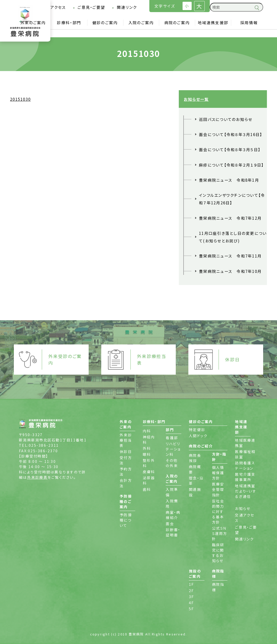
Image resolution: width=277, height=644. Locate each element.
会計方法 (126, 483)
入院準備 (172, 492)
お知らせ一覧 (196, 99)
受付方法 (126, 460)
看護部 (172, 438)
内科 (147, 431)
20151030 (20, 99)
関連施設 (195, 492)
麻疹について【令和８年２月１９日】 (231, 165)
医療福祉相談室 (245, 454)
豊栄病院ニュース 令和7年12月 (230, 218)
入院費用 (172, 504)
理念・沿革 (196, 481)
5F (192, 609)
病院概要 (195, 469)
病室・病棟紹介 (173, 515)
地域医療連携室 (245, 443)
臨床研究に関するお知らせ (218, 553)
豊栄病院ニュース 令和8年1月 (229, 180)
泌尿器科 (149, 480)
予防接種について (126, 520)
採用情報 (249, 22)
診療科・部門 (69, 22)
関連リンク (127, 7)
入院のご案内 (141, 22)
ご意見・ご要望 (91, 7)
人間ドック (198, 436)
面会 (170, 524)
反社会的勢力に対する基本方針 (218, 511)
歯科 (147, 489)
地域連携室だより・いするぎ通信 (246, 491)
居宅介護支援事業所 (245, 477)
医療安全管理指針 (218, 489)
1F (192, 584)
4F (192, 603)
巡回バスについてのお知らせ (226, 119)
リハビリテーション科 (173, 449)
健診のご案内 (105, 22)
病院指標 (218, 587)
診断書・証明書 (173, 532)
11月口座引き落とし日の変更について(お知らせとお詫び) (233, 237)
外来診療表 (37, 477)
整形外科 (149, 463)
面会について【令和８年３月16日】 (231, 134)
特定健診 (197, 430)
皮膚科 (149, 472)
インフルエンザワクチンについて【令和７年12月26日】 (232, 199)
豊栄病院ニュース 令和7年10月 (230, 271)
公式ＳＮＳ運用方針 (220, 533)
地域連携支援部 (213, 22)
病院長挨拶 (195, 458)
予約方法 (126, 472)
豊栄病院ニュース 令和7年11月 (230, 256)
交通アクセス (54, 7)
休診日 (126, 452)
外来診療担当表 (126, 440)
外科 (147, 448)
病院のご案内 (177, 22)
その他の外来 (172, 463)
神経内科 (149, 440)
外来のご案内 (33, 22)
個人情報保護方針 (218, 473)
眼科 (147, 454)
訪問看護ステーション (245, 465)
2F (192, 591)
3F (192, 597)
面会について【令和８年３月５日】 (230, 149)
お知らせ (243, 508)
